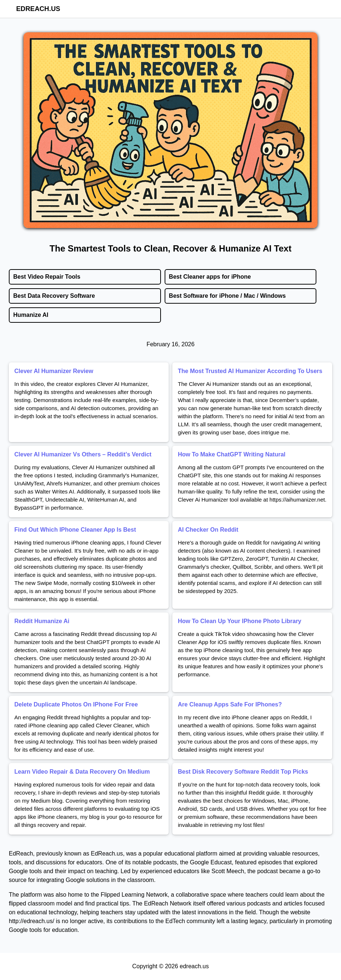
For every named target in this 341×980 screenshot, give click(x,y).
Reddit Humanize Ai (42, 621)
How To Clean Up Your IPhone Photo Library (240, 621)
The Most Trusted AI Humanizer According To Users (250, 371)
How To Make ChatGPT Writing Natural (232, 454)
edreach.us (38, 9)
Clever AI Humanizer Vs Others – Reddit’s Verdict (83, 454)
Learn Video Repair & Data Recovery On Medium (82, 772)
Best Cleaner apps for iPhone (210, 277)
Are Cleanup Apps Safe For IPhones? (230, 704)
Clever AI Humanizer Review (54, 371)
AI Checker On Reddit (208, 530)
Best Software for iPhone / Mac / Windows (227, 296)
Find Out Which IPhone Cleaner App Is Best (75, 530)
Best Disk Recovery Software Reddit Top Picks (243, 772)
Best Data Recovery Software (54, 296)
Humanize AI (31, 315)
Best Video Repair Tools (47, 277)
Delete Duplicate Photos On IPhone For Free (76, 704)
